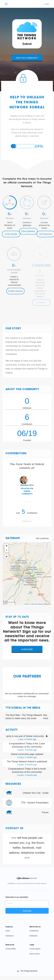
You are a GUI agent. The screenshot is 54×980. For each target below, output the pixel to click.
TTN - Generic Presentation (35, 803)
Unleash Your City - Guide (36, 793)
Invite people (11, 234)
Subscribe (27, 649)
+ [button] (7, 546)
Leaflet (26, 604)
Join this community (27, 58)
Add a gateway (42, 538)
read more (34, 136)
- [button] (6, 550)
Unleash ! (41, 302)
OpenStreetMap (37, 604)
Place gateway (28, 231)
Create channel (15, 291)
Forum (45, 812)
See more (46, 717)
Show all (27, 521)
